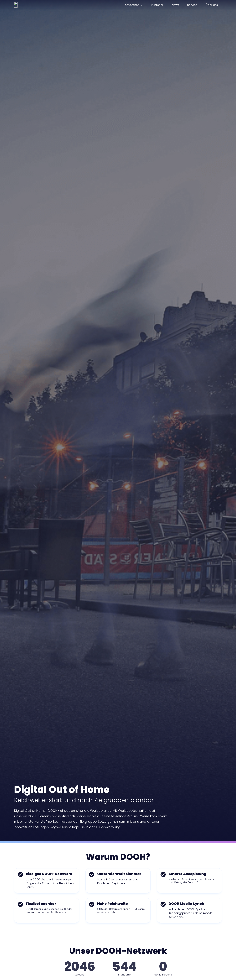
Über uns (212, 5)
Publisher (157, 5)
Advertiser (132, 5)
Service (192, 5)
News (175, 5)
